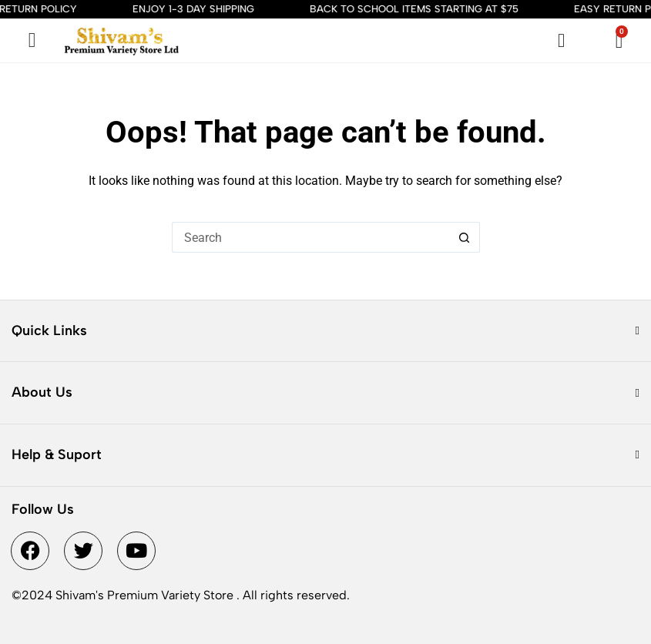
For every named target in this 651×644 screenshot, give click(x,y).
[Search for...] (310, 237)
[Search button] (465, 237)
